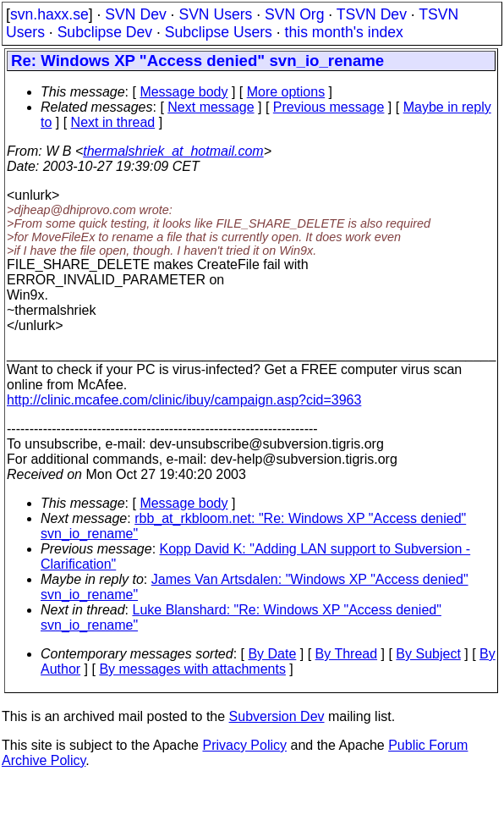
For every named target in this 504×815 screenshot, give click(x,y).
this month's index (344, 32)
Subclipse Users (219, 32)
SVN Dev (135, 14)
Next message (211, 107)
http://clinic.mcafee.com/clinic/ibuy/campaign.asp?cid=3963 (184, 400)
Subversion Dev (277, 716)
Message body (184, 92)
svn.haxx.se (49, 14)
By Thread (347, 654)
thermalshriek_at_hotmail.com (173, 151)
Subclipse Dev (105, 32)
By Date (272, 654)
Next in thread (113, 122)
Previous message (329, 107)
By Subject (428, 654)
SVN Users (215, 14)
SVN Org (294, 14)
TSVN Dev (372, 14)
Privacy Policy (244, 745)
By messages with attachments (192, 669)
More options (286, 92)
